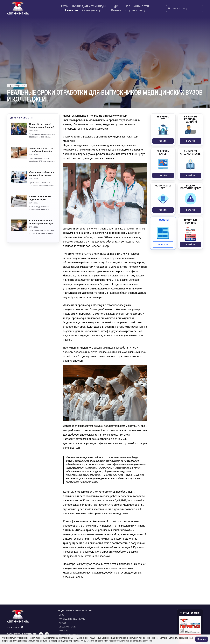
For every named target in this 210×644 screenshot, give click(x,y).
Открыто (163, 244)
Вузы (65, 6)
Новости (71, 10)
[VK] (41, 634)
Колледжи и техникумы (90, 6)
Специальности (137, 6)
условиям (174, 638)
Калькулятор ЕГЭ (94, 10)
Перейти (163, 141)
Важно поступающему (128, 10)
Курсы (116, 6)
